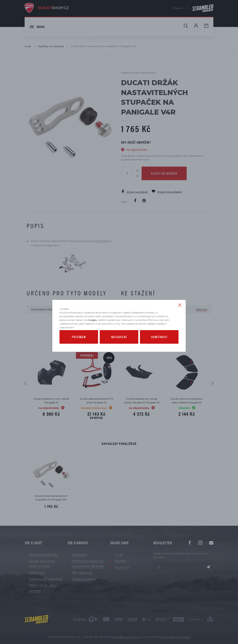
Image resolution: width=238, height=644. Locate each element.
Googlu (92, 327)
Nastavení (119, 343)
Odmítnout (159, 343)
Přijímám (79, 343)
